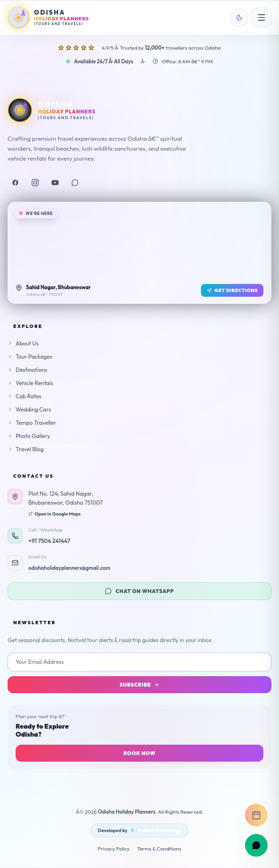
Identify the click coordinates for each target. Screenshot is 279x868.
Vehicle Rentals (30, 383)
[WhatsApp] (75, 183)
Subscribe (139, 685)
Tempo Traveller (32, 423)
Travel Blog (26, 449)
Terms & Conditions (159, 849)
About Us (23, 343)
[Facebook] (15, 183)
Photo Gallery (29, 436)
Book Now (139, 753)
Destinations (27, 370)
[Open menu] (262, 17)
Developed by (139, 830)
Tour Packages (30, 357)
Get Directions (232, 290)
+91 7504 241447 (49, 541)
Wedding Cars (29, 409)
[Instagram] (35, 183)
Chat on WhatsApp (139, 591)
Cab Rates (25, 396)
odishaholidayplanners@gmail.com (69, 568)
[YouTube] (55, 183)
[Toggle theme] (239, 17)
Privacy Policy (114, 849)
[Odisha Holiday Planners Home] (48, 17)
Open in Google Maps (55, 514)
